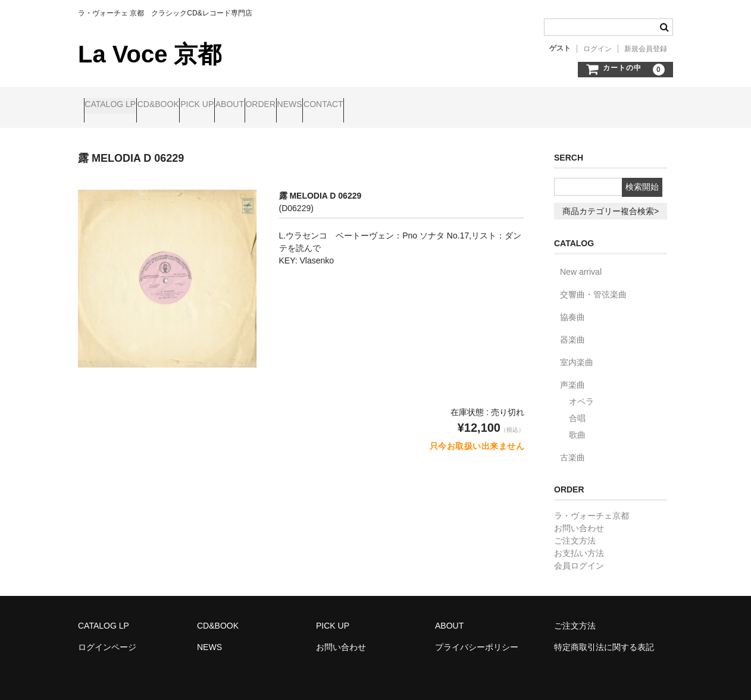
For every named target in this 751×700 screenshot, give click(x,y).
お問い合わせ (579, 518)
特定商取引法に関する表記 (604, 637)
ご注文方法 (575, 531)
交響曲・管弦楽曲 (593, 284)
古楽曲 (572, 447)
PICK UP (249, 105)
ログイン (597, 49)
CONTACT (466, 105)
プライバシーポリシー (477, 637)
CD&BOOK (187, 105)
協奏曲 (572, 307)
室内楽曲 (577, 352)
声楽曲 (572, 375)
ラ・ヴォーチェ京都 (592, 506)
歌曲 (577, 425)
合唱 (577, 408)
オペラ (581, 391)
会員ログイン (579, 555)
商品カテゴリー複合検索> (611, 201)
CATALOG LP (116, 105)
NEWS (410, 105)
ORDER (358, 105)
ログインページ (107, 637)
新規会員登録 (646, 49)
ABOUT (304, 105)
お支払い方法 (579, 543)
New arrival (581, 262)
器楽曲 (572, 329)
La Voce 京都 (150, 54)
